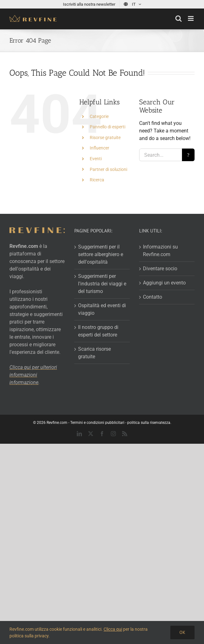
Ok (182, 632)
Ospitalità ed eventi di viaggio (102, 309)
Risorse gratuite (105, 138)
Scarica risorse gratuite (94, 353)
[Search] (188, 155)
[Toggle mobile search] (178, 18)
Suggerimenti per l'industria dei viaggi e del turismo (102, 284)
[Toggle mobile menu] (191, 18)
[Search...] (161, 155)
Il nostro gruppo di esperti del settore (98, 331)
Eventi (96, 159)
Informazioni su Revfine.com (160, 251)
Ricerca (97, 180)
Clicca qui (113, 629)
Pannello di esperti (108, 127)
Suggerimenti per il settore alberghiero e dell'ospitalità (101, 254)
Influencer (99, 148)
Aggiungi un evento (164, 283)
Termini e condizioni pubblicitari (97, 423)
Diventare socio (160, 269)
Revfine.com (57, 423)
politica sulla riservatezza (149, 423)
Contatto (153, 297)
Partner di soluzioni (108, 169)
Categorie (99, 116)
